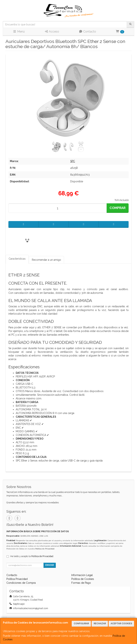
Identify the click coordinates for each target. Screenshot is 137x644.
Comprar (118, 208)
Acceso (52, 32)
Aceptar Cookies (121, 624)
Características (17, 259)
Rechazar (100, 624)
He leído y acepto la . (32, 556)
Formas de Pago (81, 583)
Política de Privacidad (45, 549)
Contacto (87, 32)
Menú (19, 32)
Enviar (50, 565)
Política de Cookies (83, 579)
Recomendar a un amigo (46, 260)
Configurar (81, 624)
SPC (73, 161)
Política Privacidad (17, 579)
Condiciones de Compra (21, 583)
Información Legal (82, 575)
